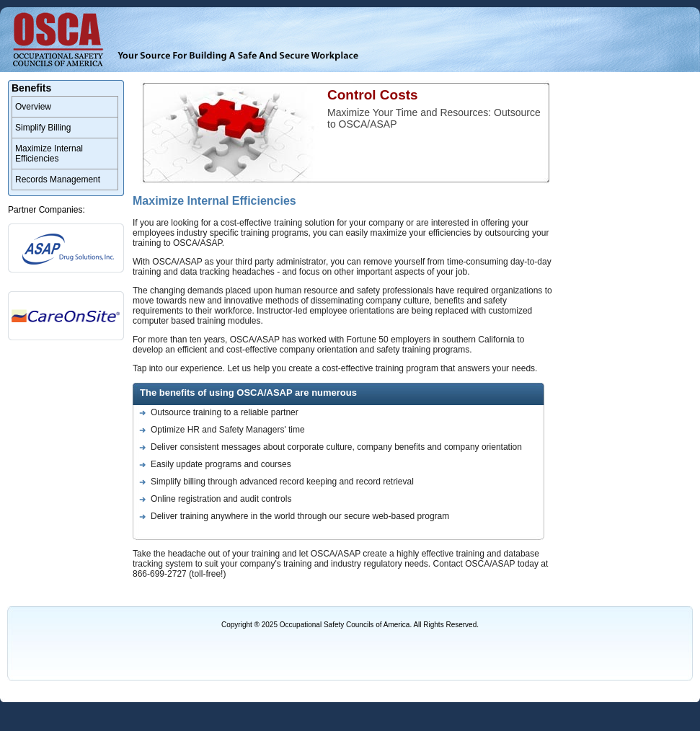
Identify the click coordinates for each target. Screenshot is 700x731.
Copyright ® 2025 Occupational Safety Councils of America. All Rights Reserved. (350, 625)
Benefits (31, 88)
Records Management (58, 180)
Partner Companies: (46, 210)
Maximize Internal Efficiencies (49, 154)
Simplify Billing (43, 128)
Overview (33, 107)
